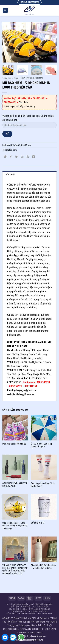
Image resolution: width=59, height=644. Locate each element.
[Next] (55, 72)
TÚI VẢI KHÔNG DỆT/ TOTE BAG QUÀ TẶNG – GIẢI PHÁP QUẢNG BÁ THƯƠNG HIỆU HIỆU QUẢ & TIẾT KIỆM (15, 569)
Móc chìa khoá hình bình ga (14, 444)
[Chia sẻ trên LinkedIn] (34, 157)
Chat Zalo (23, 102)
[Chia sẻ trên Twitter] (17, 157)
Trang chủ (7, 78)
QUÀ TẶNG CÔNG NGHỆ (20, 607)
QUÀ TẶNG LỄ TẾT (18, 611)
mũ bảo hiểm (11, 150)
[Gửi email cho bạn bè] (22, 157)
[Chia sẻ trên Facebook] (11, 157)
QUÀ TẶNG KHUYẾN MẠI (32, 78)
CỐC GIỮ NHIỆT (38, 523)
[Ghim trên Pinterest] (28, 157)
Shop (16, 78)
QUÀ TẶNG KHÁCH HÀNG (40, 609)
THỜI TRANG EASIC (45, 614)
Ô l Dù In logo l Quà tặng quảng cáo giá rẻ (41, 445)
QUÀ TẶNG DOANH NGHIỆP (17, 605)
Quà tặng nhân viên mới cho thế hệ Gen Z (43, 485)
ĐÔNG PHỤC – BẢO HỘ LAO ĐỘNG (21, 614)
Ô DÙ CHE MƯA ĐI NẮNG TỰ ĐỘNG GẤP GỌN (15, 485)
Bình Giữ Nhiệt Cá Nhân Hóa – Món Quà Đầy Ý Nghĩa (43, 567)
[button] (5, 10)
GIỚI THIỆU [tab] (10, 175)
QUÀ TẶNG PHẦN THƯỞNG (41, 605)
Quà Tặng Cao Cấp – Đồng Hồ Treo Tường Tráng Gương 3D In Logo (15, 526)
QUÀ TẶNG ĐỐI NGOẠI (18, 609)
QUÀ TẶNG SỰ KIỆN (40, 607)
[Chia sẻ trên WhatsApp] (5, 157)
